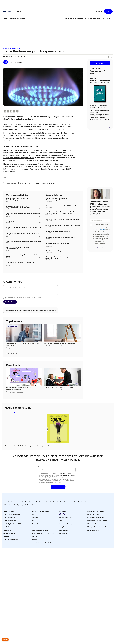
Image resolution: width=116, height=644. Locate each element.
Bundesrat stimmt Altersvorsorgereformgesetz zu (61, 237)
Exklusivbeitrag (12, 326)
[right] (79, 353)
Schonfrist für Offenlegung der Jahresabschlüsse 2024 (24, 227)
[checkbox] (4, 298)
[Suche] (99, 11)
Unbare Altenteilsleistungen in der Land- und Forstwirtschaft (20, 263)
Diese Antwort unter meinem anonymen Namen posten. (24, 298)
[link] (6, 18)
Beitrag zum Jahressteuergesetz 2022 (19, 158)
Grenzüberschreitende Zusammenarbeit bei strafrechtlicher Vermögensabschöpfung (60, 213)
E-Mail (38, 466)
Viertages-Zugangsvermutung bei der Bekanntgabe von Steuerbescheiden (23, 234)
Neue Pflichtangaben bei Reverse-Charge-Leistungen (23, 241)
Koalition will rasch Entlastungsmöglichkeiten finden (62, 219)
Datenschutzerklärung (99, 230)
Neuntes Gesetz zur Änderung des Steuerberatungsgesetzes (17, 199)
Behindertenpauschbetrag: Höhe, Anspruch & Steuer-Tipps (23, 255)
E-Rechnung (10, 221)
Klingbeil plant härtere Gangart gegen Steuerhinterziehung (58, 257)
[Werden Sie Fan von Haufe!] (64, 514)
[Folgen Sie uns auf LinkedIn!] (60, 514)
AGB (96, 226)
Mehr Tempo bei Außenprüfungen (56, 251)
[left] (76, 353)
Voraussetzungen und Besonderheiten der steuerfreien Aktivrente (24, 214)
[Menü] (18, 11)
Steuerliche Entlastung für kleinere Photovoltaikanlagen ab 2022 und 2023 (19, 207)
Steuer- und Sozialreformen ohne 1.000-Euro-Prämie (63, 206)
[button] (108, 11)
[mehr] (109, 18)
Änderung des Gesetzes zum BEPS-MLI (58, 231)
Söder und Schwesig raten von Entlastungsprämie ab (63, 225)
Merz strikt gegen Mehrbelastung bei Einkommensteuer (18, 248)
